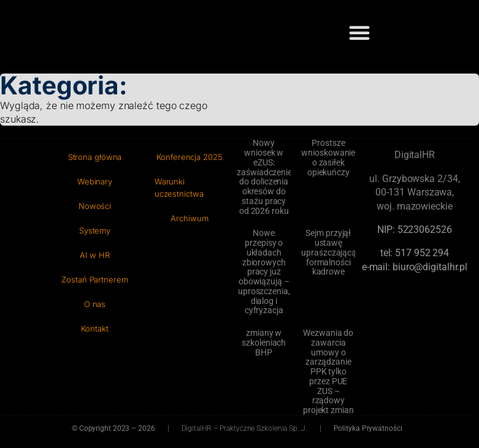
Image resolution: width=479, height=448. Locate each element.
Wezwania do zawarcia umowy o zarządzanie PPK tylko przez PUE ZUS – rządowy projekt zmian (328, 371)
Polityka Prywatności (368, 428)
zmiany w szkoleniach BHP (264, 343)
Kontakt (94, 328)
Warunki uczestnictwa (179, 188)
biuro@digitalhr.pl (430, 267)
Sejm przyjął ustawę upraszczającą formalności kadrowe (329, 252)
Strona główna (95, 157)
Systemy (95, 230)
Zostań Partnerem (94, 279)
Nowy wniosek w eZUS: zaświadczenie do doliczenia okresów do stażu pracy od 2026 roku (264, 177)
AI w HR (94, 255)
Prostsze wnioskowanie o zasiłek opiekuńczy (328, 157)
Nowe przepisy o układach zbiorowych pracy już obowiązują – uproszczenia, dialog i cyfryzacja (264, 271)
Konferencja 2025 (189, 157)
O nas (95, 304)
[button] (359, 32)
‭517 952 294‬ (422, 253)
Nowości (95, 206)
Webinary (95, 181)
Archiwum (189, 218)
